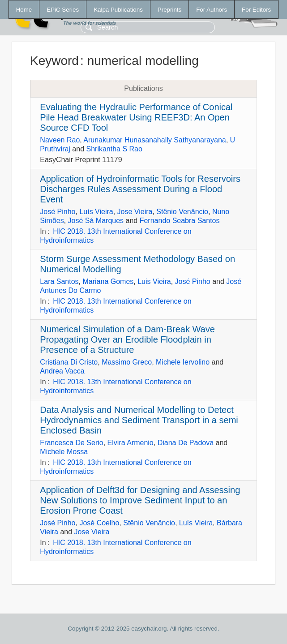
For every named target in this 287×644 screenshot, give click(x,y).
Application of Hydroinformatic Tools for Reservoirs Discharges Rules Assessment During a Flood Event (140, 189)
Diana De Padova (186, 443)
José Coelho (99, 523)
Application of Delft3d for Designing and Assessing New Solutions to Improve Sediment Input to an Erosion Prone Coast (140, 500)
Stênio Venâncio (182, 212)
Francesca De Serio (71, 443)
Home (24, 10)
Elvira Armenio (131, 443)
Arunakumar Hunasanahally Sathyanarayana (154, 140)
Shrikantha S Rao (114, 149)
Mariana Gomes (108, 281)
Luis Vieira (154, 281)
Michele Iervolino (183, 362)
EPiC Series (63, 10)
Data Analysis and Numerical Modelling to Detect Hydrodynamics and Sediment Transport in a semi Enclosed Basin (139, 420)
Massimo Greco (127, 362)
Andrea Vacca (62, 371)
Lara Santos (59, 281)
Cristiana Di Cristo (69, 362)
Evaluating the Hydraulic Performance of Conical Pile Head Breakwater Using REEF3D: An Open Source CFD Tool (136, 117)
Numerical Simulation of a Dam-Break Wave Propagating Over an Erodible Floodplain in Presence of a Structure (127, 339)
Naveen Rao (60, 140)
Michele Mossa (64, 452)
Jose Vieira (135, 212)
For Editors (256, 10)
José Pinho (58, 212)
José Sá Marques (96, 221)
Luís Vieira (96, 212)
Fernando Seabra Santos (180, 221)
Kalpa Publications (118, 10)
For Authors (212, 10)
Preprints (169, 10)
